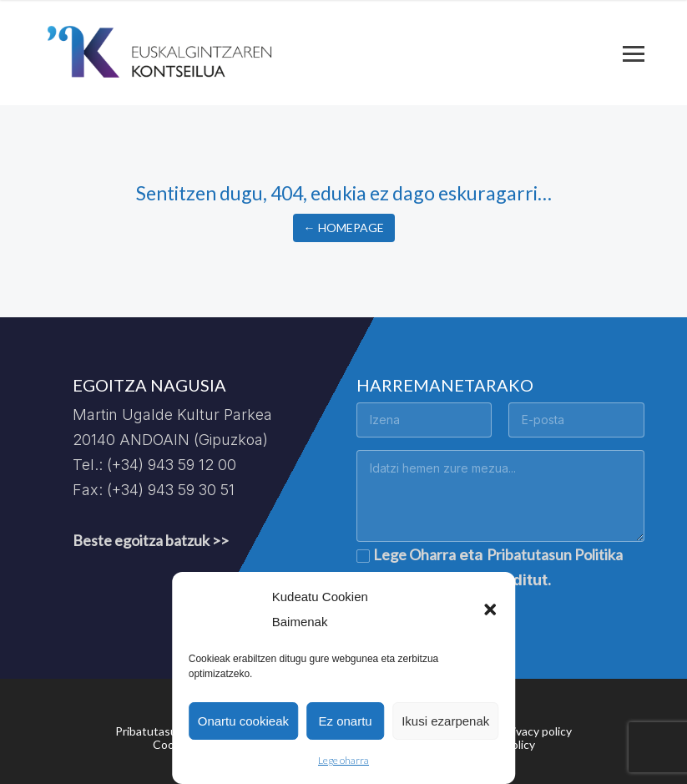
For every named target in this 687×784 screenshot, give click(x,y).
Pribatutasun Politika (555, 554)
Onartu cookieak (243, 721)
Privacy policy (537, 731)
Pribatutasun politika (169, 731)
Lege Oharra (414, 554)
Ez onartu (345, 721)
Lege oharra (343, 760)
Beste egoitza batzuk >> (151, 540)
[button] (490, 609)
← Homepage (344, 228)
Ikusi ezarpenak (445, 721)
